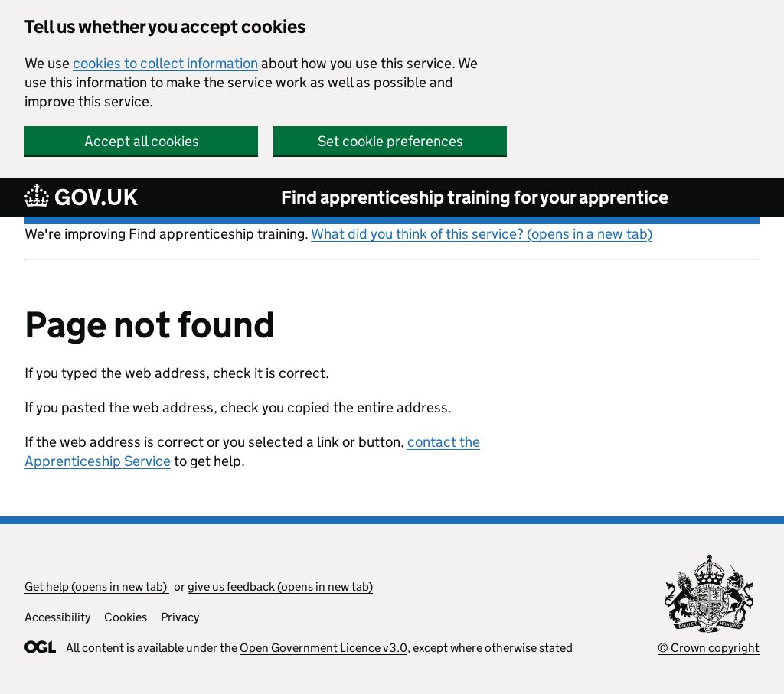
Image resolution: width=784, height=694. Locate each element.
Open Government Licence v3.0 (323, 648)
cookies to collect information (165, 63)
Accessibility (57, 617)
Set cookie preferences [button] (390, 141)
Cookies (126, 617)
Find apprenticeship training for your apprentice (475, 197)
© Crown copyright (709, 648)
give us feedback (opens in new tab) (280, 586)
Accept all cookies (142, 141)
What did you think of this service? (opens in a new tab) (482, 234)
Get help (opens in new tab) (97, 586)
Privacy (180, 617)
